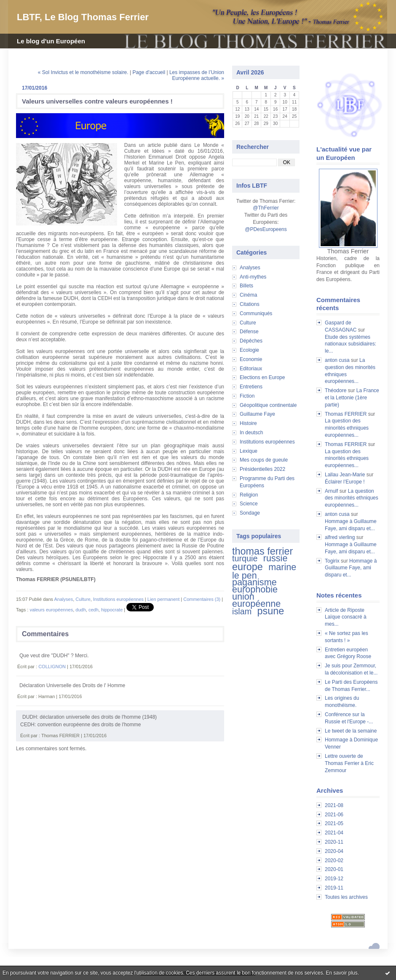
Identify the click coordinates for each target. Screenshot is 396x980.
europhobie (255, 589)
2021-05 (334, 823)
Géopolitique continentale (268, 405)
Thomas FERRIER (346, 414)
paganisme (254, 582)
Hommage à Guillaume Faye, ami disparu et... (351, 568)
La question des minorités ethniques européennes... (347, 428)
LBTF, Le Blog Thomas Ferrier (83, 17)
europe (247, 567)
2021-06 (334, 815)
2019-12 (334, 879)
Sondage (250, 513)
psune (271, 611)
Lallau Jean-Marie (345, 475)
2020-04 (334, 851)
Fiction (247, 396)
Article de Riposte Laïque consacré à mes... (346, 617)
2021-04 (334, 833)
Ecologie (249, 350)
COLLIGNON (52, 667)
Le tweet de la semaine (351, 731)
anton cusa (337, 360)
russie (276, 558)
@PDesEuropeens (266, 229)
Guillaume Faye (257, 414)
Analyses (250, 268)
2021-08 (334, 805)
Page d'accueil (149, 72)
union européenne (256, 600)
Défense (249, 332)
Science (249, 504)
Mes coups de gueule (264, 460)
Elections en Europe (262, 377)
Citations (250, 304)
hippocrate (112, 610)
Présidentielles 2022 (262, 469)
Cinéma (248, 295)
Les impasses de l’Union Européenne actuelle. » (197, 75)
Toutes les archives (346, 897)
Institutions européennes (267, 442)
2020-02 (334, 860)
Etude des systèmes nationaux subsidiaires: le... (351, 344)
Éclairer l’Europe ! (345, 482)
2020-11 (334, 842)
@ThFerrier (266, 208)
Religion (249, 495)
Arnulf (331, 491)
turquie (245, 558)
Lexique (249, 451)
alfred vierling (340, 537)
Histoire (248, 423)
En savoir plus (341, 973)
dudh (80, 610)
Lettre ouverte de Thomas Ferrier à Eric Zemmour (349, 763)
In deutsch (251, 433)
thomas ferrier (262, 551)
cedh (94, 610)
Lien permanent (163, 599)
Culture (248, 323)
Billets (246, 286)
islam (242, 611)
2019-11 (334, 888)
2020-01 (334, 869)
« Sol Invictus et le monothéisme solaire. (83, 72)
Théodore (336, 390)
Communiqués (256, 313)
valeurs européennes (51, 610)
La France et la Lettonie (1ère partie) (352, 398)
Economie (251, 359)
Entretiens (251, 387)
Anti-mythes (253, 277)
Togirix (332, 561)
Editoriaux (251, 369)
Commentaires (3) (202, 599)
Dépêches (251, 341)
